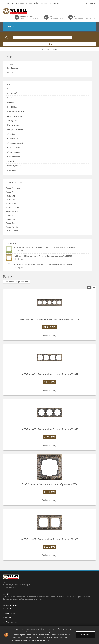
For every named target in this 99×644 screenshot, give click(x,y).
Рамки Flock (11, 219)
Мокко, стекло (13, 125)
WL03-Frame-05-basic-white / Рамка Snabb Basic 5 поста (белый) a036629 (43, 264)
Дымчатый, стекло (15, 116)
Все (8, 89)
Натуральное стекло (15, 129)
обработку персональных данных (45, 637)
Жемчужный (12, 120)
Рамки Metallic (12, 211)
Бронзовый (12, 107)
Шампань (11, 170)
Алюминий (11, 93)
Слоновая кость (13, 152)
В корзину (49, 335)
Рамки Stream (12, 231)
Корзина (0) (90, 3)
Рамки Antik (11, 192)
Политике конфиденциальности (36, 640)
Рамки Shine (11, 204)
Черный (10, 161)
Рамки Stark (11, 223)
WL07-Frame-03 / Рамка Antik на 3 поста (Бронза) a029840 (49, 429)
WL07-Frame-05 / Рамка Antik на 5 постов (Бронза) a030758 (50, 319)
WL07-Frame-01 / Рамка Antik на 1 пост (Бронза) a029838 (49, 484)
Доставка (8, 618)
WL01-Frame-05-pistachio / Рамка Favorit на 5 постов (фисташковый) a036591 (45, 247)
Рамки (54, 49)
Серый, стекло (13, 148)
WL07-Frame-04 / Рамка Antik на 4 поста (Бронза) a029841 (49, 374)
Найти (50, 44)
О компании (9, 3)
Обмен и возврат (11, 622)
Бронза (10, 102)
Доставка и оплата (24, 3)
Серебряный (12, 138)
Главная (46, 49)
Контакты (57, 3)
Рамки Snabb (11, 215)
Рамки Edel (11, 200)
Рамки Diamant (12, 207)
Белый (9, 98)
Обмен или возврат (43, 3)
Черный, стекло (13, 166)
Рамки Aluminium (13, 188)
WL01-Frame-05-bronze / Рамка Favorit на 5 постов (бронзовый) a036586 (43, 256)
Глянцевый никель (15, 111)
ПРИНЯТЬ (85, 635)
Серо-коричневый (15, 143)
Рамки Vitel (11, 196)
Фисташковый (13, 157)
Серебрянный (13, 134)
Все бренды (12, 68)
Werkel (9, 73)
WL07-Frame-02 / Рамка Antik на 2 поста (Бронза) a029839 (49, 539)
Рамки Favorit (12, 227)
